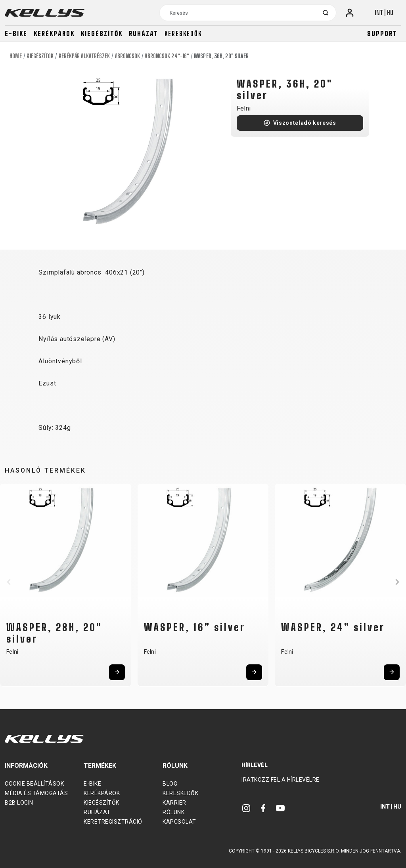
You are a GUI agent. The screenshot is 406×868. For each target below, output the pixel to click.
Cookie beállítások (34, 784)
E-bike (16, 33)
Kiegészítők (102, 33)
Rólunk (173, 812)
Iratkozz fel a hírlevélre (281, 780)
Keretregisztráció (113, 822)
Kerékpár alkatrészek (84, 56)
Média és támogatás (36, 793)
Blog (170, 784)
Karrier (174, 803)
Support (382, 33)
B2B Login (19, 803)
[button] (9, 582)
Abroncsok (128, 56)
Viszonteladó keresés (305, 123)
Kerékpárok (54, 33)
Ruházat (144, 33)
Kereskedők (183, 33)
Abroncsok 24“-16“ (167, 56)
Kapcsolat (179, 822)
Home (16, 56)
